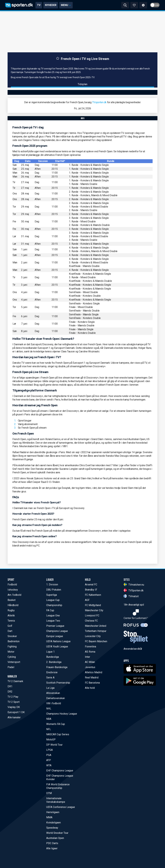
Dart (10, 631)
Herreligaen (53, 812)
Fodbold (12, 585)
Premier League (55, 626)
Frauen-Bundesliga (57, 667)
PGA (49, 755)
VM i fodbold (54, 703)
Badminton (14, 641)
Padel (11, 667)
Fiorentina (90, 647)
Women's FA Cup (56, 724)
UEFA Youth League (57, 647)
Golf (10, 626)
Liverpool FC (92, 616)
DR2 (10, 692)
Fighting (12, 647)
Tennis (11, 621)
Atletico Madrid (94, 672)
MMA (49, 817)
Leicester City (93, 636)
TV (39, 5)
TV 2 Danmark (15, 681)
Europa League (55, 636)
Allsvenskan (53, 693)
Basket (12, 600)
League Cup (53, 600)
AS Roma (90, 652)
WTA (49, 765)
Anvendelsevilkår (133, 649)
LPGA (49, 750)
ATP (49, 760)
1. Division (52, 585)
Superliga (52, 595)
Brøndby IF (91, 590)
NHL (49, 709)
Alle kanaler (14, 717)
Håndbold (13, 605)
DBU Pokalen (54, 590)
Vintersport (14, 662)
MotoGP (51, 740)
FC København (93, 595)
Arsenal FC (91, 585)
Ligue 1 (50, 652)
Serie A (50, 678)
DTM (49, 793)
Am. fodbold (14, 595)
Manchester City (94, 610)
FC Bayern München (96, 641)
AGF (87, 600)
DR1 (10, 686)
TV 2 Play (13, 697)
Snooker (12, 636)
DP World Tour (54, 745)
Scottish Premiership (58, 683)
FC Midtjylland (93, 605)
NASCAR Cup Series (58, 734)
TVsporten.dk (99, 102)
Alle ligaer (52, 848)
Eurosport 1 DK (16, 712)
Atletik (11, 616)
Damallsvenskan (56, 698)
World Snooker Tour (57, 833)
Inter (87, 657)
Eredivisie (52, 672)
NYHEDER (51, 5)
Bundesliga (53, 657)
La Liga (50, 688)
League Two (53, 621)
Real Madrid (92, 678)
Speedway (52, 828)
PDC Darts (52, 843)
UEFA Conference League (61, 807)
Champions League (57, 631)
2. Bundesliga (54, 662)
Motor (11, 652)
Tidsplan (82, 84)
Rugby (11, 610)
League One (53, 616)
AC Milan (90, 662)
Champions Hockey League (62, 714)
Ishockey (13, 590)
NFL (49, 729)
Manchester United (96, 626)
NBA (49, 719)
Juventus (90, 667)
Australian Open (55, 838)
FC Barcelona (92, 683)
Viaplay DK (14, 707)
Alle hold (90, 688)
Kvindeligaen (53, 823)
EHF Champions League (60, 771)
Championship (54, 605)
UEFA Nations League (58, 641)
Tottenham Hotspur (96, 631)
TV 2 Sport (14, 702)
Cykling (12, 657)
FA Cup (50, 610)
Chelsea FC (91, 621)
